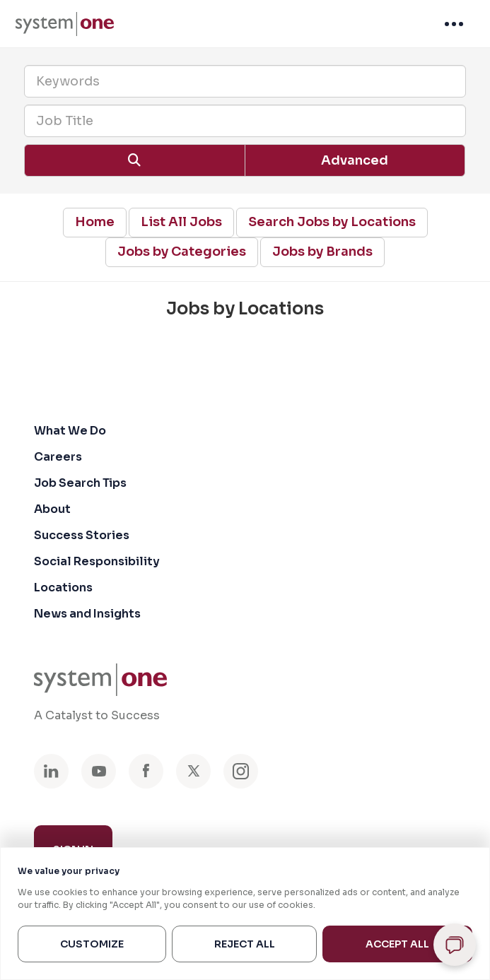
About (52, 509)
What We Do (70, 431)
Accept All (397, 944)
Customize (92, 944)
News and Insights (87, 614)
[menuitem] (65, 24)
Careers (58, 457)
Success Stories (82, 535)
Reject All (245, 944)
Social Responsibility (97, 561)
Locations (63, 588)
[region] (245, 914)
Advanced (355, 160)
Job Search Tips (80, 483)
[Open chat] (455, 945)
